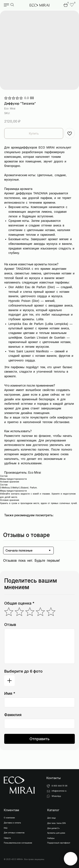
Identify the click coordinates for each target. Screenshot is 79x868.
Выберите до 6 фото (23, 671)
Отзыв (10, 625)
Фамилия (13, 715)
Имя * (10, 693)
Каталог (53, 810)
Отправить (39, 739)
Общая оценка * (19, 603)
